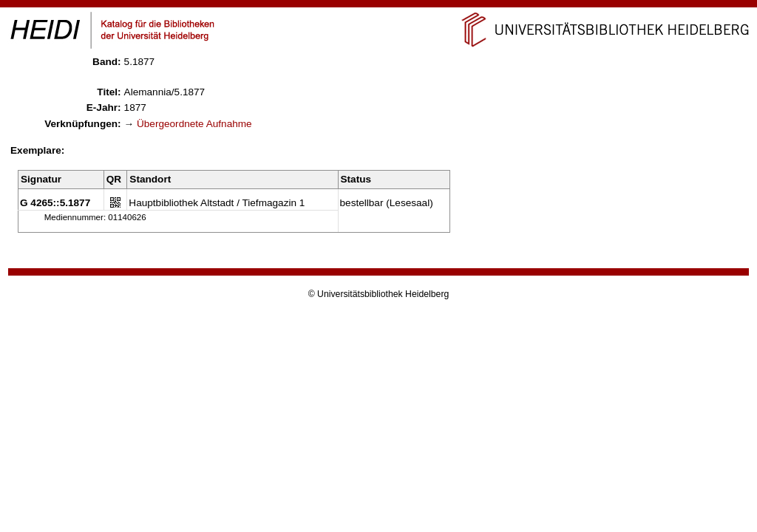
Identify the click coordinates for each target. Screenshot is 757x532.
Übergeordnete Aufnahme (194, 124)
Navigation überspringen (379, 6)
